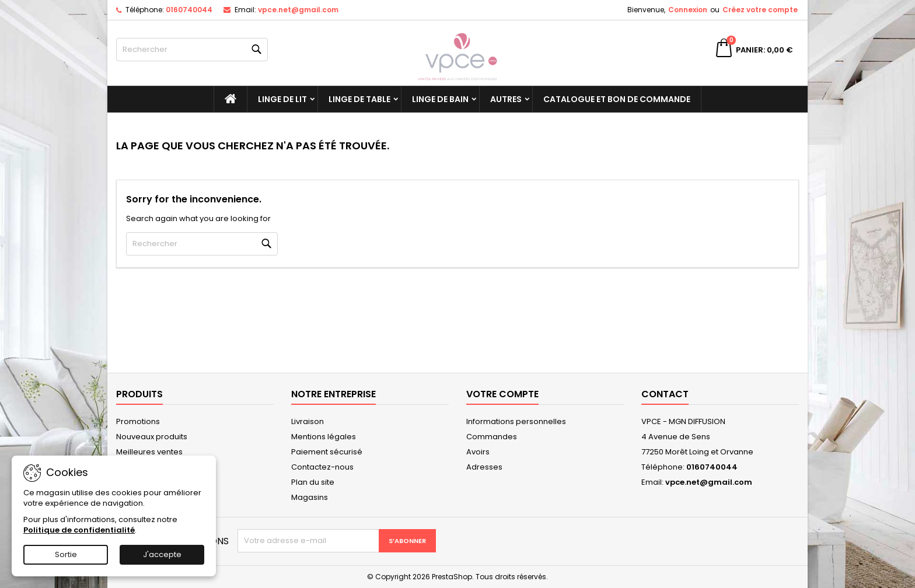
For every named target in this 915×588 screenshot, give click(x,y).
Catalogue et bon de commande (617, 99)
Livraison (308, 421)
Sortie (66, 554)
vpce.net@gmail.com (298, 10)
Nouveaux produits (152, 437)
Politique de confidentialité (79, 530)
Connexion (688, 10)
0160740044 (189, 10)
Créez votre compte (760, 10)
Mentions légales (324, 437)
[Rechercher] (192, 50)
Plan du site (313, 482)
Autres (506, 99)
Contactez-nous (322, 467)
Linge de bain (440, 99)
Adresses (484, 467)
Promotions (138, 421)
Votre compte (502, 394)
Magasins (310, 497)
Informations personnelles (516, 421)
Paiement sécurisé (327, 452)
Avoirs (478, 452)
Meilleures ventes (149, 452)
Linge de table (359, 99)
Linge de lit (282, 99)
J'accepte (162, 554)
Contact (665, 394)
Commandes (492, 437)
